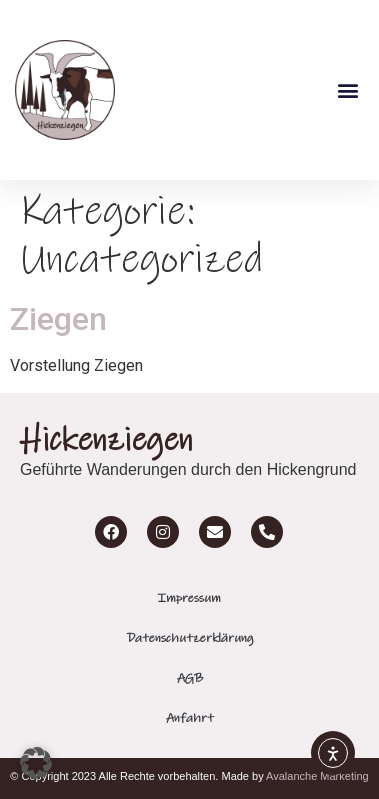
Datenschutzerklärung (190, 638)
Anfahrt (190, 718)
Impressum (189, 598)
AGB (190, 678)
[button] (347, 90)
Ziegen (58, 319)
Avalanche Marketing (317, 776)
